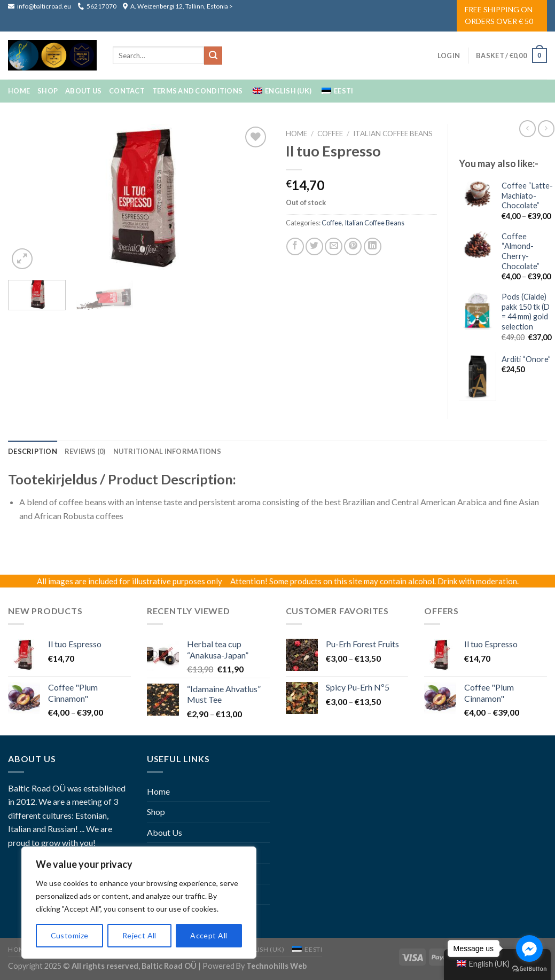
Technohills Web (276, 966)
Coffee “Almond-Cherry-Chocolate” (521, 251)
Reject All (139, 935)
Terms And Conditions (197, 91)
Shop (48, 91)
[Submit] (213, 56)
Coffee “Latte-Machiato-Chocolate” (527, 195)
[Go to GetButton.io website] (529, 969)
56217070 (97, 6)
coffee (330, 134)
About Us (83, 91)
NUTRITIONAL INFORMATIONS (167, 451)
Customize (70, 935)
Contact (127, 91)
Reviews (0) (85, 451)
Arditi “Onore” (526, 359)
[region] (139, 903)
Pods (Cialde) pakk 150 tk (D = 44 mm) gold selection (526, 312)
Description (33, 451)
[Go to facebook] (529, 948)
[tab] (33, 451)
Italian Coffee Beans (393, 134)
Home (19, 91)
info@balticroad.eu (40, 6)
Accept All (209, 935)
